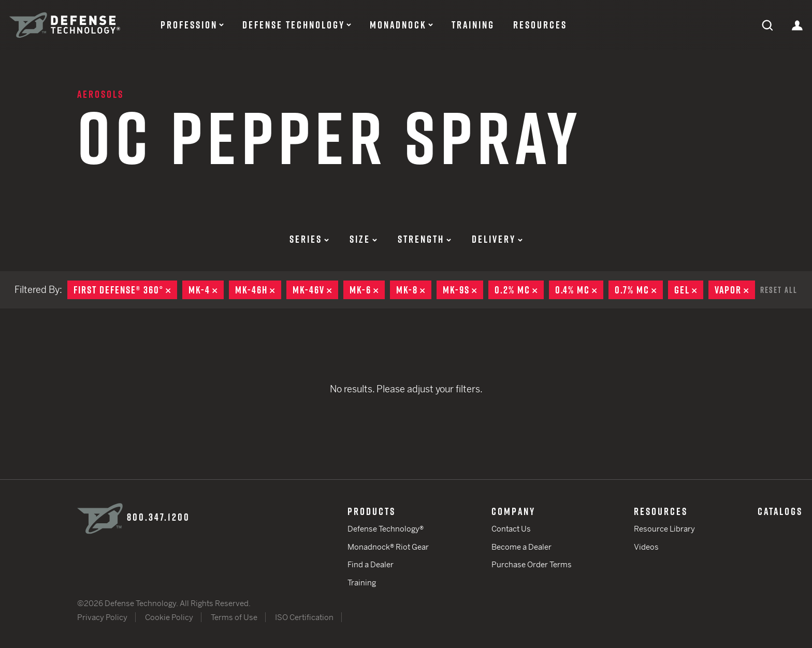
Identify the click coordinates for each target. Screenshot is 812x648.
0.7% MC (639, 290)
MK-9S (463, 290)
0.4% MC (579, 290)
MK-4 (206, 290)
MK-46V (315, 290)
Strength (424, 239)
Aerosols (100, 94)
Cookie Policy (169, 617)
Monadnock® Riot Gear (388, 547)
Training (473, 25)
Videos (646, 547)
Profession (189, 25)
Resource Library (664, 529)
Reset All (779, 290)
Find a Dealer (371, 564)
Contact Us (511, 529)
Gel (689, 290)
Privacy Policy (102, 617)
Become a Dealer (521, 547)
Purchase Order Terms (532, 564)
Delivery (497, 239)
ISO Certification (304, 617)
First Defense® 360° (125, 290)
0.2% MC (519, 290)
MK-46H (258, 290)
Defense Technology (294, 25)
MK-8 (414, 290)
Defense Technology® (386, 529)
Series (309, 239)
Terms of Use (234, 617)
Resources (540, 25)
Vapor (735, 290)
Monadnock (398, 25)
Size (363, 239)
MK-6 (367, 290)
